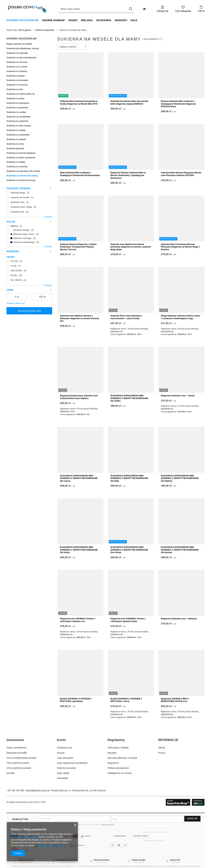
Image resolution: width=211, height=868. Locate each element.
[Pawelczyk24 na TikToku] (125, 845)
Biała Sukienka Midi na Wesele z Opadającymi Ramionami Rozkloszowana (80, 174)
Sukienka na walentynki (18, 135)
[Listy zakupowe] (183, 9)
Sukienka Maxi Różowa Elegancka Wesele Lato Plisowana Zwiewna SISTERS (181, 174)
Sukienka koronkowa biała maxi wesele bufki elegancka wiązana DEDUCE (129, 103)
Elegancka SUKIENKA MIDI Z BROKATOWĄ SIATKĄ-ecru (175, 700)
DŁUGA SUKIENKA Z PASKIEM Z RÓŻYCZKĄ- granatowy (76, 700)
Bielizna (87, 20)
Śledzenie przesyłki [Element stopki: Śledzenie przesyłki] (17, 753)
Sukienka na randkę (16, 112)
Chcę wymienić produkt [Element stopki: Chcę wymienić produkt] (19, 768)
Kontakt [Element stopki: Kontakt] (10, 773)
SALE (134, 20)
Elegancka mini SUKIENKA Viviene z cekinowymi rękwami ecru (77, 620)
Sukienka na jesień (16, 76)
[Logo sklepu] (27, 9)
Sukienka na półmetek (17, 108)
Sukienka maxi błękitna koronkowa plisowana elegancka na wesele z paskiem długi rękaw (131, 247)
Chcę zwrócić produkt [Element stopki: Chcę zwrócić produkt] (18, 763)
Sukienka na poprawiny (18, 103)
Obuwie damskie (53, 20)
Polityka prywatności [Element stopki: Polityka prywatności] (118, 768)
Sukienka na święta (16, 130)
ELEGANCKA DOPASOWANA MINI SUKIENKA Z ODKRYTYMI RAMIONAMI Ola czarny (79, 478)
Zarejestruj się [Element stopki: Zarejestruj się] (65, 748)
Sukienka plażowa (15, 148)
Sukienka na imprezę (17, 71)
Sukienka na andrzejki (17, 53)
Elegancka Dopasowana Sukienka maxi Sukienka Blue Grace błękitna (79, 397)
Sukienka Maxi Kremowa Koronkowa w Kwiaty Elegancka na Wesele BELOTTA (79, 103)
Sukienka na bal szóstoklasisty (21, 58)
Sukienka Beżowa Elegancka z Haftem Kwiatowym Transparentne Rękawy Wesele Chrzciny (78, 247)
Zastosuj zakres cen (16, 303)
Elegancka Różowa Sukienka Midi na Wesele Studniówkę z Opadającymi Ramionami (128, 175)
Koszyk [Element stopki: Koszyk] (61, 753)
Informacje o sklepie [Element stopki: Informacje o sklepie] (118, 748)
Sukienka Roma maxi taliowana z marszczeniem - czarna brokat (126, 317)
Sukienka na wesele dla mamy (22, 176)
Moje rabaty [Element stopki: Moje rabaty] (63, 773)
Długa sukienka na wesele (19, 44)
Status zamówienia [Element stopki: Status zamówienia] (16, 748)
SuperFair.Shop (119, 836)
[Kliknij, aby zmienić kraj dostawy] (145, 9)
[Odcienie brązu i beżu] (29, 234)
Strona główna (25, 30)
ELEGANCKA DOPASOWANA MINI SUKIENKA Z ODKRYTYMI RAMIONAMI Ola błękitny (180, 478)
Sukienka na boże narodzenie (21, 158)
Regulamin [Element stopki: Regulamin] (113, 763)
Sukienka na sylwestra (17, 121)
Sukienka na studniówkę (18, 117)
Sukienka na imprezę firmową (21, 180)
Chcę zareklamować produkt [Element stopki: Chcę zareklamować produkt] (21, 758)
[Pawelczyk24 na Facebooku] (119, 845)
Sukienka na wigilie (16, 162)
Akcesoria (104, 20)
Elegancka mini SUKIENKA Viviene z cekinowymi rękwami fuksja (128, 620)
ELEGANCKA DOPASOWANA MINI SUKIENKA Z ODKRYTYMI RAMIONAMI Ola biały (129, 478)
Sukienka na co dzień (17, 67)
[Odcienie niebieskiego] (29, 242)
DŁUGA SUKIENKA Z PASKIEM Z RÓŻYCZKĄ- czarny (126, 700)
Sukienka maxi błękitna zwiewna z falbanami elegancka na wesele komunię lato (79, 318)
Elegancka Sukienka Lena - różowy (178, 396)
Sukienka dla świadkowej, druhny (23, 48)
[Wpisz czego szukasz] (96, 9)
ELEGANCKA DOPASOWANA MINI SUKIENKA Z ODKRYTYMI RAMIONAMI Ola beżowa (180, 550)
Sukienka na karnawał (17, 80)
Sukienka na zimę (15, 144)
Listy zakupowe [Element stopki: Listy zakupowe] (65, 758)
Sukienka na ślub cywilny (19, 126)
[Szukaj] (131, 9)
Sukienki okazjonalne (23, 20)
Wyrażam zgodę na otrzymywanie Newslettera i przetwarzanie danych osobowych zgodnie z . (77, 825)
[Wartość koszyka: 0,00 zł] (201, 9)
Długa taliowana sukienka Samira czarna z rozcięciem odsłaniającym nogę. (181, 317)
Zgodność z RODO (139, 836)
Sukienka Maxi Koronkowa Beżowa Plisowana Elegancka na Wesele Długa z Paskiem (180, 247)
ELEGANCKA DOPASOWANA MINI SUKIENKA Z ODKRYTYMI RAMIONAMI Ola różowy (129, 550)
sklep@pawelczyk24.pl (38, 790)
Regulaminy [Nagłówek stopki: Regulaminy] (116, 740)
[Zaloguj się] (163, 9)
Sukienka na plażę (15, 98)
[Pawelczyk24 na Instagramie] (112, 845)
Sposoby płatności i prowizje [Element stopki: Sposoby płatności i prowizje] (122, 758)
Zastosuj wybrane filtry (29, 311)
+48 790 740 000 (15, 790)
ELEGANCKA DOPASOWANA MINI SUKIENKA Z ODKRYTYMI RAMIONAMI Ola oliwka (129, 398)
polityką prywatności (108, 825)
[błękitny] (29, 226)
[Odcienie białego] (29, 230)
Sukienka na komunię (17, 85)
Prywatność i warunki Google (49, 845)
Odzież (73, 20)
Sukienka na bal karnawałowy (21, 153)
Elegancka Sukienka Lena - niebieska (179, 619)
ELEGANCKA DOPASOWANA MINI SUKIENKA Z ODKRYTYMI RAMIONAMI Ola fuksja (79, 550)
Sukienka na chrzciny (17, 62)
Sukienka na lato (15, 89)
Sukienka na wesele (16, 139)
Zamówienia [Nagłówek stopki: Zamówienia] (15, 740)
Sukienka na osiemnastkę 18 (20, 94)
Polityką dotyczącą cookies (24, 837)
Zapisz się (192, 819)
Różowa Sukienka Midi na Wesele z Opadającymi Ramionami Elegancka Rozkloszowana (178, 104)
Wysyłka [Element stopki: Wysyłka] (112, 753)
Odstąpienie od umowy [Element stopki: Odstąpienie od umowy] (120, 773)
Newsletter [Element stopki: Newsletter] (63, 778)
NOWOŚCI (121, 20)
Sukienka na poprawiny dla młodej (23, 171)
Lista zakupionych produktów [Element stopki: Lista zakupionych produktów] (72, 763)
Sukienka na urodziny (17, 166)
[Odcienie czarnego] (29, 238)
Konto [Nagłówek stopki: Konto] (61, 740)
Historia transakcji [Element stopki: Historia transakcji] (66, 768)
